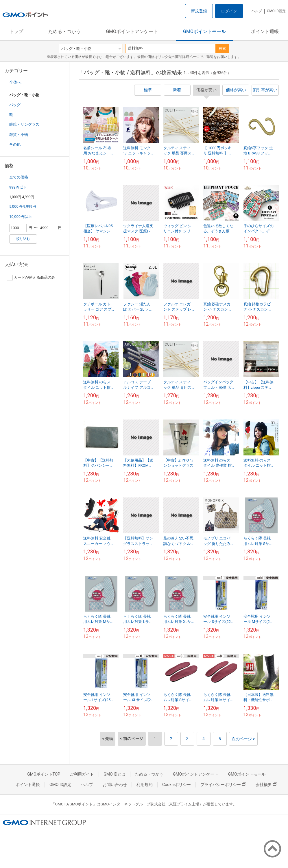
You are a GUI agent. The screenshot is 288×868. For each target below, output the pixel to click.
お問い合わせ (115, 785)
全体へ (15, 82)
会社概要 (266, 785)
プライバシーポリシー (223, 785)
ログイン (229, 11)
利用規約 (145, 785)
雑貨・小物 (19, 135)
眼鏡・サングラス (24, 124)
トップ (16, 31)
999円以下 (18, 187)
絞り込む (23, 239)
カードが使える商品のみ (31, 278)
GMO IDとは (115, 774)
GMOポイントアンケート (132, 31)
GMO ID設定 (276, 11)
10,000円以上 (21, 217)
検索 (222, 49)
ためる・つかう (64, 31)
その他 (15, 144)
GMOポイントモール (204, 31)
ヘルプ (257, 11)
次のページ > (243, 739)
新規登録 (199, 11)
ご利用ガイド (82, 774)
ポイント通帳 (265, 31)
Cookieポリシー (177, 785)
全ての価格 (19, 177)
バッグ (15, 105)
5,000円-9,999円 (23, 206)
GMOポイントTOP (44, 774)
